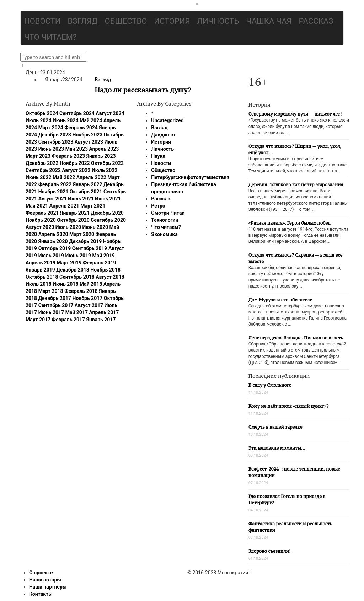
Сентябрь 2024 (77, 113)
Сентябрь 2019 (90, 248)
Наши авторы (45, 580)
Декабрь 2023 (55, 135)
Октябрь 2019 (55, 248)
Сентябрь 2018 (77, 277)
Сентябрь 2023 (56, 142)
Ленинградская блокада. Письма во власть (296, 338)
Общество (126, 21)
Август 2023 (89, 142)
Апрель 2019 (41, 263)
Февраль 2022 (55, 184)
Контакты (41, 594)
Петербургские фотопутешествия (190, 177)
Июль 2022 (105, 170)
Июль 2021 (81, 199)
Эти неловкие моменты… (277, 448)
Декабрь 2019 (85, 241)
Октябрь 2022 (107, 163)
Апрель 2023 (104, 149)
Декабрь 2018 (73, 270)
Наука (158, 156)
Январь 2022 (88, 184)
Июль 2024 (38, 120)
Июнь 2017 (51, 312)
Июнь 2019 (78, 256)
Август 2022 (76, 170)
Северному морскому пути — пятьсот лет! (295, 114)
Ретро (158, 206)
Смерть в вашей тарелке (275, 427)
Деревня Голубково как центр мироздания (296, 185)
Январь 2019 (40, 270)
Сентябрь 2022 (43, 170)
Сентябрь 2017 (56, 305)
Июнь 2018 (66, 284)
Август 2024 (110, 113)
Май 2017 (77, 312)
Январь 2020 (53, 241)
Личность (218, 21)
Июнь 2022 (39, 177)
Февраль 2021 (42, 213)
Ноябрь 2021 (53, 192)
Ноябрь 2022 (75, 163)
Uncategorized (167, 120)
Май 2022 (64, 177)
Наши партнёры (48, 587)
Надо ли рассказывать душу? (143, 90)
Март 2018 (51, 291)
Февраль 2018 (81, 291)
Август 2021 (53, 199)
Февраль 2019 (100, 263)
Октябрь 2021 (86, 192)
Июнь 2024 (66, 120)
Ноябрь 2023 (88, 135)
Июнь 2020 (95, 227)
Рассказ (316, 21)
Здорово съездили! (270, 551)
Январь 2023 (101, 156)
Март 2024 (51, 128)
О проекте (41, 573)
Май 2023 (77, 149)
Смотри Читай (168, 213)
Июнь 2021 (108, 199)
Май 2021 (37, 206)
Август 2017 (89, 305)
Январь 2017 (101, 320)
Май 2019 (104, 256)
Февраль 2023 (69, 156)
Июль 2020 (68, 227)
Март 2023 (38, 156)
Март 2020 (82, 234)
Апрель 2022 (91, 177)
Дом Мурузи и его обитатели (281, 300)
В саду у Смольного (270, 385)
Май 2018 (91, 284)
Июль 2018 (38, 284)
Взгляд (83, 21)
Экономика (164, 234)
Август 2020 (40, 227)
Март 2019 (69, 263)
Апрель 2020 (53, 234)
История (172, 21)
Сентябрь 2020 (108, 220)
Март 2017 (38, 320)
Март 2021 (93, 206)
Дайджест (163, 135)
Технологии (165, 220)
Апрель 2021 (64, 206)
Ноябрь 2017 (88, 298)
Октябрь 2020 (73, 220)
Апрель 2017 (104, 312)
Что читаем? (50, 37)
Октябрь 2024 (42, 113)
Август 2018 (110, 277)
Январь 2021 (75, 213)
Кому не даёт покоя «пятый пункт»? (289, 406)
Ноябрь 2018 (105, 270)
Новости (42, 21)
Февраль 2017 (69, 320)
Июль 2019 (51, 256)
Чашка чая (269, 21)
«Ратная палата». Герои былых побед (290, 223)
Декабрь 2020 (107, 213)
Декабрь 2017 (55, 298)
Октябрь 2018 (42, 277)
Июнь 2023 (51, 149)
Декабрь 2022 (42, 163)
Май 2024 (91, 120)
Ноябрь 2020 (41, 220)
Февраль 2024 (81, 128)
